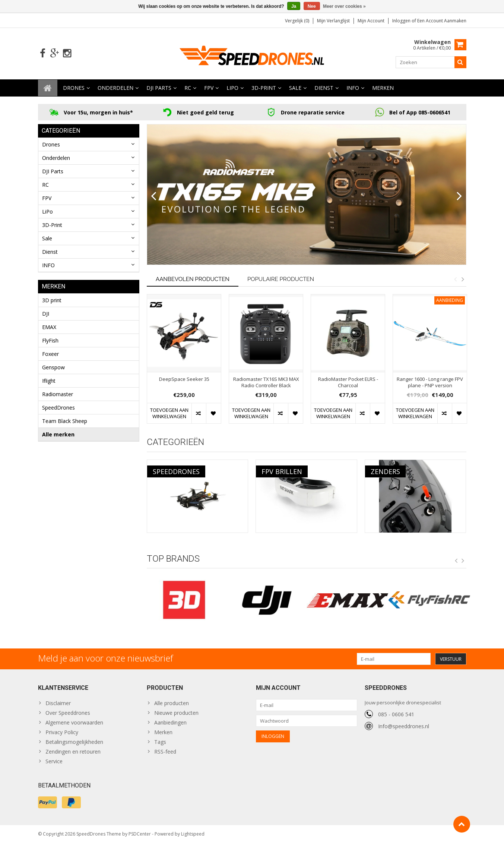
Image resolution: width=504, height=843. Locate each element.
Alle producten (172, 703)
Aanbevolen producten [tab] (193, 279)
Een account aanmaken (442, 21)
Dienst (324, 88)
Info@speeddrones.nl (404, 726)
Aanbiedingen (170, 722)
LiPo (232, 88)
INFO (353, 88)
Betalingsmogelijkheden (74, 742)
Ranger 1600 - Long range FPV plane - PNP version (430, 382)
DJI (46, 314)
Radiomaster (58, 394)
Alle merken (58, 434)
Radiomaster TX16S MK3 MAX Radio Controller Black (266, 382)
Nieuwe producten (176, 713)
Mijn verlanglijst (333, 21)
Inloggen (402, 21)
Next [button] (463, 279)
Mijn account (371, 21)
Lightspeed (193, 834)
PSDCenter (140, 834)
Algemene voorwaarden (74, 722)
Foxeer (50, 354)
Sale (295, 88)
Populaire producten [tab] (281, 279)
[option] (184, 363)
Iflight (49, 381)
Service (54, 761)
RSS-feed (165, 752)
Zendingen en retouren (73, 752)
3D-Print (264, 88)
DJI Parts (159, 88)
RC (188, 88)
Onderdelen (115, 88)
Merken (383, 88)
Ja (294, 6)
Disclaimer (58, 703)
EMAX (49, 327)
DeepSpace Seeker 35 (184, 379)
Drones (74, 88)
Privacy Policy (62, 732)
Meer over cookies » (344, 6)
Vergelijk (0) (297, 21)
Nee (312, 6)
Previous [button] (456, 279)
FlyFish (50, 340)
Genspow (53, 367)
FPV (209, 88)
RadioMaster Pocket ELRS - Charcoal (348, 382)
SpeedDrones (58, 408)
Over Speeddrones (68, 713)
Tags (160, 742)
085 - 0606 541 (396, 714)
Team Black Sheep (65, 421)
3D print (52, 300)
